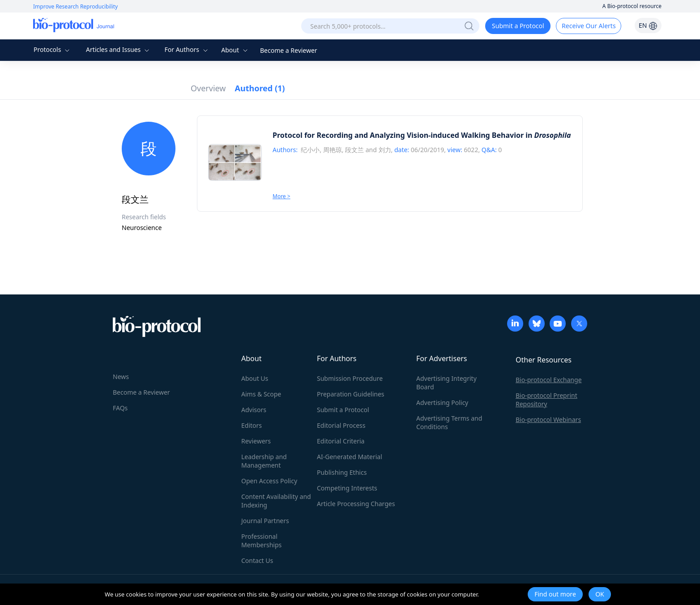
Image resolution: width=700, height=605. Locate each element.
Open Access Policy (269, 481)
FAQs (120, 408)
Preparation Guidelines (351, 394)
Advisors (254, 410)
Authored (260, 88)
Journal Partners (265, 521)
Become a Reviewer (289, 50)
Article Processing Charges (356, 504)
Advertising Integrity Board (446, 383)
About (235, 50)
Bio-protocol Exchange (549, 380)
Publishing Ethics (342, 472)
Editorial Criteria (341, 441)
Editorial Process (341, 425)
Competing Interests (347, 488)
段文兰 (354, 150)
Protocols (53, 49)
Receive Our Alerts (589, 26)
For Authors (187, 49)
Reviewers (256, 441)
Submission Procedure (350, 378)
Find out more (555, 594)
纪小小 (310, 150)
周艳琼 (333, 150)
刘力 (385, 150)
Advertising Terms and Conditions (449, 422)
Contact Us (257, 560)
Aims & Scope (261, 394)
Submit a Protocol (518, 26)
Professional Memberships (261, 541)
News (121, 377)
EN (648, 25)
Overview (208, 88)
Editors (252, 425)
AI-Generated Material (350, 457)
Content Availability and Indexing (276, 501)
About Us (255, 378)
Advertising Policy (442, 403)
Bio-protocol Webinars (548, 420)
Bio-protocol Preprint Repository (546, 400)
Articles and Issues (119, 49)
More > (282, 196)
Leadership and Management (264, 461)
